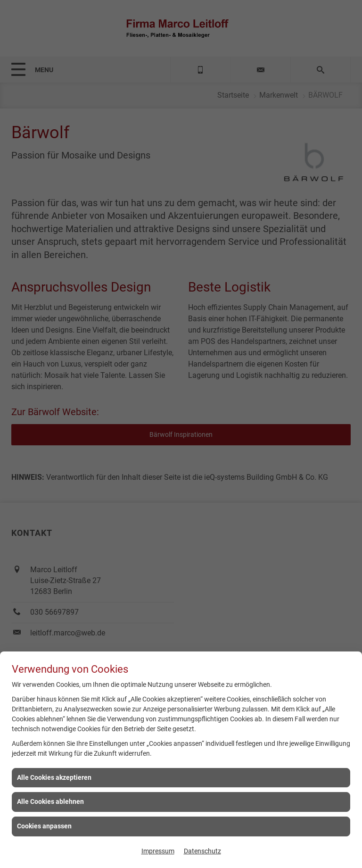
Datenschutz (202, 851)
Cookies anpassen (44, 826)
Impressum (158, 851)
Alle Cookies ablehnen (50, 801)
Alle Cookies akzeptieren (54, 777)
